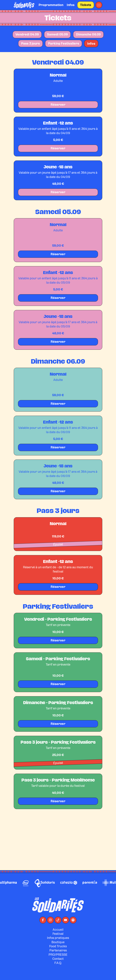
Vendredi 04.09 (27, 34)
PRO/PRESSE (58, 971)
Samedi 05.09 (57, 34)
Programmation (51, 5)
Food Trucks (58, 963)
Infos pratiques (58, 955)
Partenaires (58, 967)
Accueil (58, 946)
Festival (58, 950)
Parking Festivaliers (64, 43)
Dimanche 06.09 (88, 34)
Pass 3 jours (30, 43)
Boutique (58, 959)
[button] (99, 5)
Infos (71, 5)
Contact (58, 975)
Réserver (58, 105)
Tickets (86, 5)
